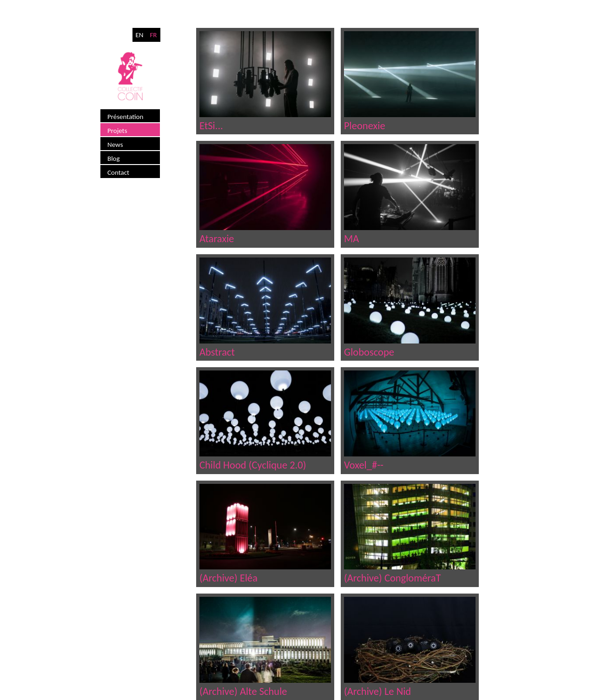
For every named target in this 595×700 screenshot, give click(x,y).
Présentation (125, 117)
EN (139, 35)
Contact (118, 172)
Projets (117, 131)
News (115, 145)
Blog (114, 158)
